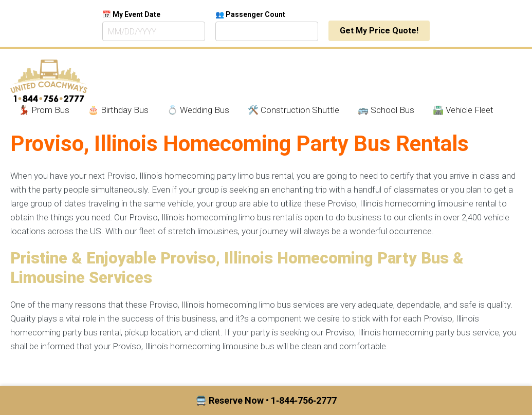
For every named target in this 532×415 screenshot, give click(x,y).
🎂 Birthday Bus (118, 110)
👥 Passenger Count (250, 14)
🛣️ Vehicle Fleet (463, 110)
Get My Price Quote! (379, 31)
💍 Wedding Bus (198, 110)
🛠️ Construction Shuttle (293, 110)
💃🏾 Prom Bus (44, 110)
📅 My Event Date (131, 14)
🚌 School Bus (386, 110)
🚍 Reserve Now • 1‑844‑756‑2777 (266, 400)
